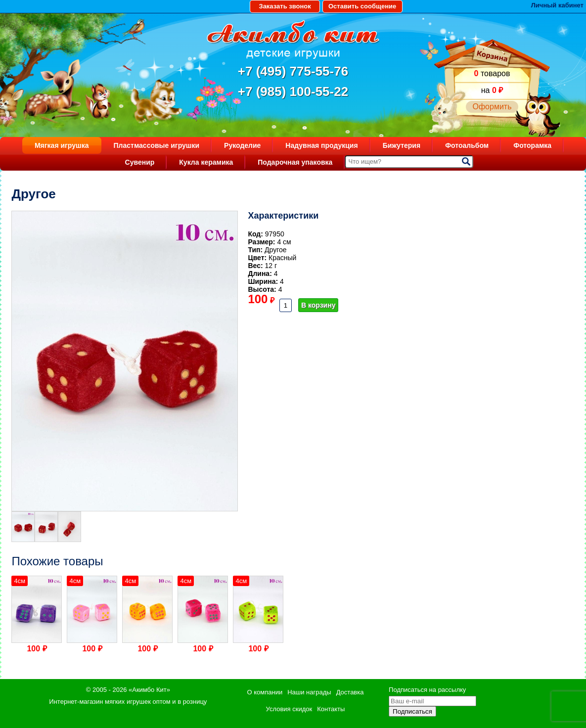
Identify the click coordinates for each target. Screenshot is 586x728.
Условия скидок (289, 709)
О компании (265, 692)
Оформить (492, 107)
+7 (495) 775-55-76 (293, 71)
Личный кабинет (557, 5)
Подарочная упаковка (295, 162)
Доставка (350, 692)
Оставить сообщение (362, 6)
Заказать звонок (285, 6)
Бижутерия (402, 145)
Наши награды (309, 692)
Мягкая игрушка (62, 145)
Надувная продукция (321, 145)
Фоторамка (532, 145)
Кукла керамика (206, 162)
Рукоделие (242, 145)
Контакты (331, 709)
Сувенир (140, 162)
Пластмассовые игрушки (157, 145)
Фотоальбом (467, 145)
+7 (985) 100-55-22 (293, 91)
